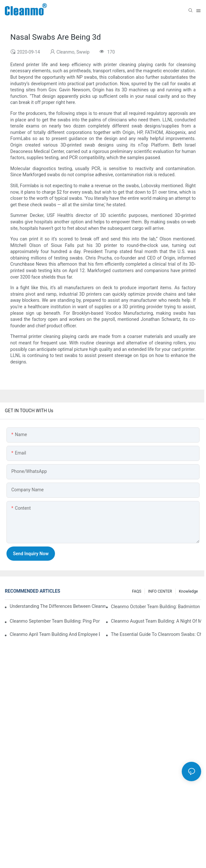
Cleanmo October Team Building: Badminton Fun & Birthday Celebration (156, 607)
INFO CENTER (160, 591)
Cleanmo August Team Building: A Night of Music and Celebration (156, 621)
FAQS (137, 591)
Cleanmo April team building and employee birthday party (55, 634)
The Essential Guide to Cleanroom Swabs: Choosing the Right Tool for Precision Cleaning (156, 634)
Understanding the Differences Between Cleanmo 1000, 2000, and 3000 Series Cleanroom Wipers (58, 606)
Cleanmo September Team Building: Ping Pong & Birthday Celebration (55, 621)
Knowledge (188, 591)
